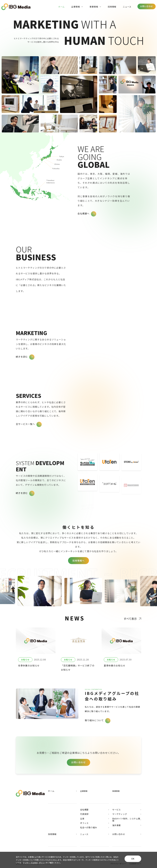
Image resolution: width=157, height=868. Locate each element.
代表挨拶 (95, 814)
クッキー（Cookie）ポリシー (34, 863)
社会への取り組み (95, 828)
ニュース (127, 7)
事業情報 (95, 7)
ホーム (61, 7)
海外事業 (127, 825)
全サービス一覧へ (29, 424)
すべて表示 (132, 619)
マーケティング (127, 814)
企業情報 (77, 7)
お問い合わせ (127, 834)
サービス (127, 810)
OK (133, 859)
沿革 (95, 819)
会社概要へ (87, 214)
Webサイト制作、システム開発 (127, 820)
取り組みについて (98, 721)
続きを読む (25, 357)
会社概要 (95, 810)
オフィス (95, 823)
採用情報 (112, 7)
